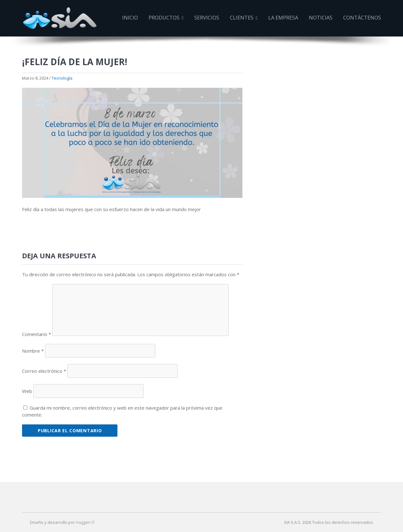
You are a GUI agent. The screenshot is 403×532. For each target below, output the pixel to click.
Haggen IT (85, 522)
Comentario (37, 334)
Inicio (130, 18)
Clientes (244, 18)
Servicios (207, 18)
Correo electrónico (44, 371)
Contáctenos (362, 18)
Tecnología (62, 78)
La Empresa (283, 18)
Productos (166, 18)
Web (27, 391)
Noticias (321, 18)
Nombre (33, 351)
